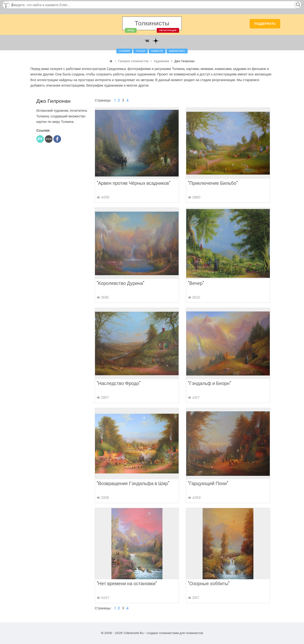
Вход (131, 30)
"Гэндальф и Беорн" (209, 383)
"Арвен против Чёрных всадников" (133, 183)
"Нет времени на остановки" (127, 584)
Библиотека (177, 51)
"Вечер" (196, 283)
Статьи (140, 51)
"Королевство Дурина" (121, 283)
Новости (157, 51)
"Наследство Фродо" (119, 383)
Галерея (124, 51)
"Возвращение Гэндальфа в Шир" (133, 483)
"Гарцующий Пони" (208, 483)
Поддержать (265, 24)
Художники (162, 61)
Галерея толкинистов (133, 61)
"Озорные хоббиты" (209, 584)
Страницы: (103, 100)
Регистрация (168, 30)
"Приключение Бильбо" (213, 183)
